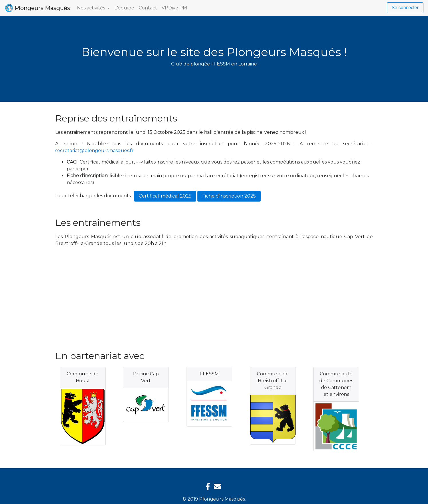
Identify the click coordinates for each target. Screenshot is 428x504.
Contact (148, 8)
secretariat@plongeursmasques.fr (94, 151)
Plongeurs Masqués (37, 8)
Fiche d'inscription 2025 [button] (229, 196)
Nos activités (92, 8)
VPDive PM (174, 8)
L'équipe (124, 8)
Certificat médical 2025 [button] (165, 196)
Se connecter (405, 8)
